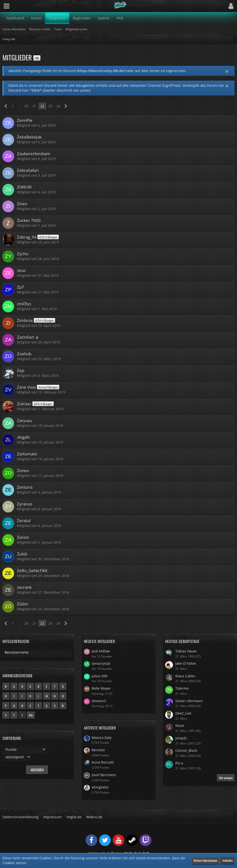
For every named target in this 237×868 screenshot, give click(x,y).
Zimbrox (25, 320)
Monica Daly (102, 738)
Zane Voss (26, 387)
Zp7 (21, 287)
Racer (180, 726)
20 (26, 106)
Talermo (182, 688)
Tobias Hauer (186, 651)
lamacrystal (101, 663)
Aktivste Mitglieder (100, 728)
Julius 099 (100, 676)
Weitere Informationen (205, 860)
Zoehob (24, 354)
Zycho (23, 254)
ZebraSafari (28, 170)
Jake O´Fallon (186, 663)
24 (58, 106)
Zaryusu (25, 420)
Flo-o (179, 763)
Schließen (227, 860)
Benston (98, 750)
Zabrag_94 (27, 237)
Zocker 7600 (29, 220)
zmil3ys (24, 304)
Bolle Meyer (101, 688)
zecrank (24, 587)
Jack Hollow (101, 651)
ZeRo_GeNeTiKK (32, 571)
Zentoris (25, 487)
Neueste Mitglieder (99, 641)
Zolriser (24, 404)
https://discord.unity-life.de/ (101, 71)
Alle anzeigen (226, 778)
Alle (31, 715)
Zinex (22, 204)
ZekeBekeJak (29, 137)
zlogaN (23, 437)
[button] (7, 6)
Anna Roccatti (103, 762)
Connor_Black (186, 750)
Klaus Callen (185, 676)
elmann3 (99, 701)
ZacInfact (26, 337)
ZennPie (25, 120)
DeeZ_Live (183, 713)
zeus (21, 270)
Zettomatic (27, 454)
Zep (21, 370)
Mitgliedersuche (16, 641)
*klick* (36, 90)
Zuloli (22, 554)
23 (50, 106)
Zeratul (24, 521)
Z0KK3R (24, 187)
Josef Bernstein (104, 775)
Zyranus (25, 504)
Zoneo (23, 470)
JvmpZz (181, 738)
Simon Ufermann (189, 701)
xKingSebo (100, 787)
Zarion (23, 537)
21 (34, 106)
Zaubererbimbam (34, 154)
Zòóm (22, 604)
